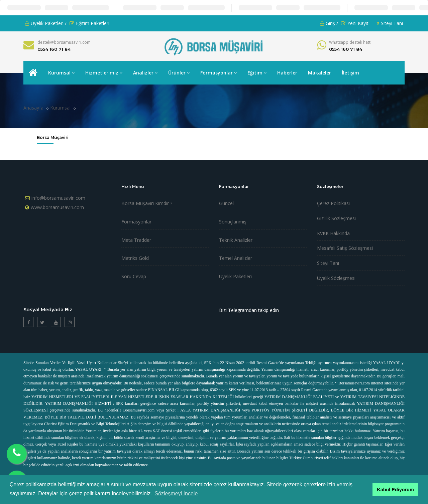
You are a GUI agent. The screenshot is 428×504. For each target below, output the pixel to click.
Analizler (145, 73)
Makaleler (319, 73)
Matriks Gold (135, 258)
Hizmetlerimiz (104, 73)
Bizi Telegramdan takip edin (249, 310)
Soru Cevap (134, 276)
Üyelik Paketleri (235, 276)
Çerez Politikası (333, 203)
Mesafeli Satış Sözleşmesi (345, 248)
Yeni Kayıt (355, 23)
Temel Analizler (236, 258)
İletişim (350, 73)
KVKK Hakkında (333, 233)
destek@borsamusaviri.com (64, 42)
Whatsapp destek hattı (350, 42)
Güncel (226, 203)
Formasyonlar (219, 73)
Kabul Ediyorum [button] (395, 490)
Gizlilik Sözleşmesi (336, 218)
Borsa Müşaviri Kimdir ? (147, 203)
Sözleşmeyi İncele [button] (176, 493)
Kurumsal (61, 73)
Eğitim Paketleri (89, 23)
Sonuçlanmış (233, 222)
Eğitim (257, 73)
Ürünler (179, 73)
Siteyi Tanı (390, 23)
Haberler (287, 73)
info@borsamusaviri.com (58, 198)
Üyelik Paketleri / (46, 23)
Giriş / (329, 23)
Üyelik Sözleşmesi (336, 278)
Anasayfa (33, 108)
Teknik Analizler (236, 240)
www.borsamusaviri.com (57, 207)
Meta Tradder (136, 240)
